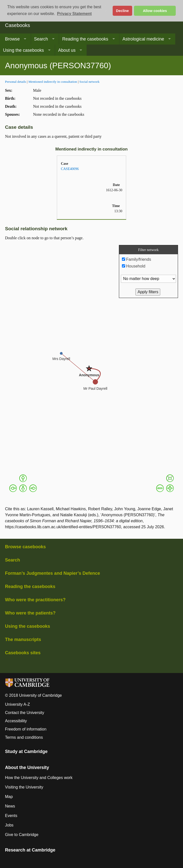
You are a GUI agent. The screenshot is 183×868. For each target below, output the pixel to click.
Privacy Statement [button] (74, 14)
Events (11, 816)
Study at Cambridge (26, 751)
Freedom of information (26, 729)
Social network (89, 82)
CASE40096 (70, 169)
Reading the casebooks (85, 39)
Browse (12, 39)
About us (67, 50)
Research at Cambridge (30, 850)
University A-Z (18, 704)
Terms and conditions (24, 737)
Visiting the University (24, 787)
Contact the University (25, 713)
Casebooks (18, 25)
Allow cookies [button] (155, 11)
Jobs (9, 825)
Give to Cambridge (22, 835)
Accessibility (16, 721)
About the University (27, 767)
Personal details (16, 82)
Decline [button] (122, 11)
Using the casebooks (23, 50)
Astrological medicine (143, 39)
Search (41, 39)
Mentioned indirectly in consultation (53, 82)
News (10, 806)
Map (9, 797)
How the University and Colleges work (39, 778)
